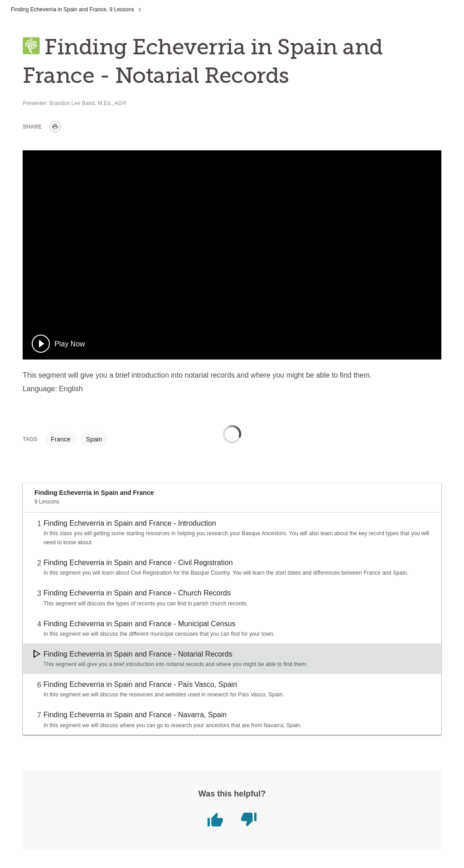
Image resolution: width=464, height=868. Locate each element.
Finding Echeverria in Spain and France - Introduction (130, 523)
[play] (58, 344)
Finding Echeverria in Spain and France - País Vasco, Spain (140, 684)
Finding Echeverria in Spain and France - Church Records (137, 593)
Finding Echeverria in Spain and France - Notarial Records (138, 654)
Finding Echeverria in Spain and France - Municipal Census (140, 624)
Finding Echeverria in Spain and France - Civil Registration (138, 563)
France (61, 439)
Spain (94, 439)
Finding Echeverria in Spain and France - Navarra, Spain (135, 715)
